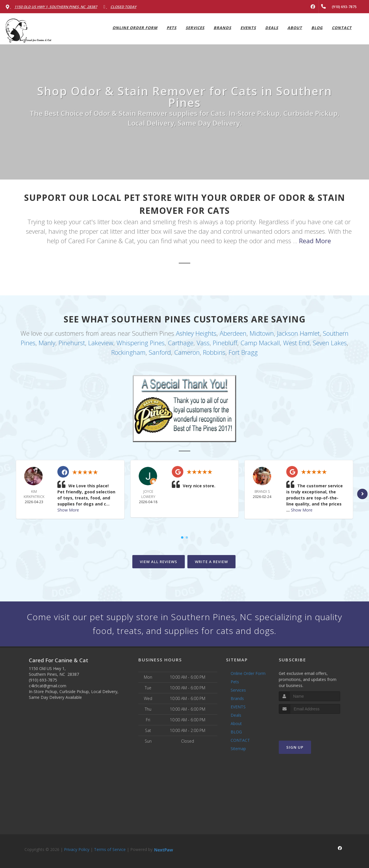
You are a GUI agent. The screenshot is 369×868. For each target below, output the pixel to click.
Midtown (262, 333)
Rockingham (128, 352)
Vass (203, 343)
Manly (47, 343)
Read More (315, 241)
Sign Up (295, 747)
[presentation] (309, 725)
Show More (68, 510)
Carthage (181, 343)
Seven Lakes (330, 343)
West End (296, 343)
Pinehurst (72, 343)
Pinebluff (225, 343)
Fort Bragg (243, 352)
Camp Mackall (260, 343)
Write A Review (211, 562)
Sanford (160, 352)
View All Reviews (159, 562)
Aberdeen (233, 333)
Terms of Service (110, 849)
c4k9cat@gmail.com (48, 686)
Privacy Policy (77, 849)
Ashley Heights (196, 333)
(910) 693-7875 (43, 680)
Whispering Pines (141, 343)
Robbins (214, 352)
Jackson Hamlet (298, 333)
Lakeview (101, 343)
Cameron (187, 352)
